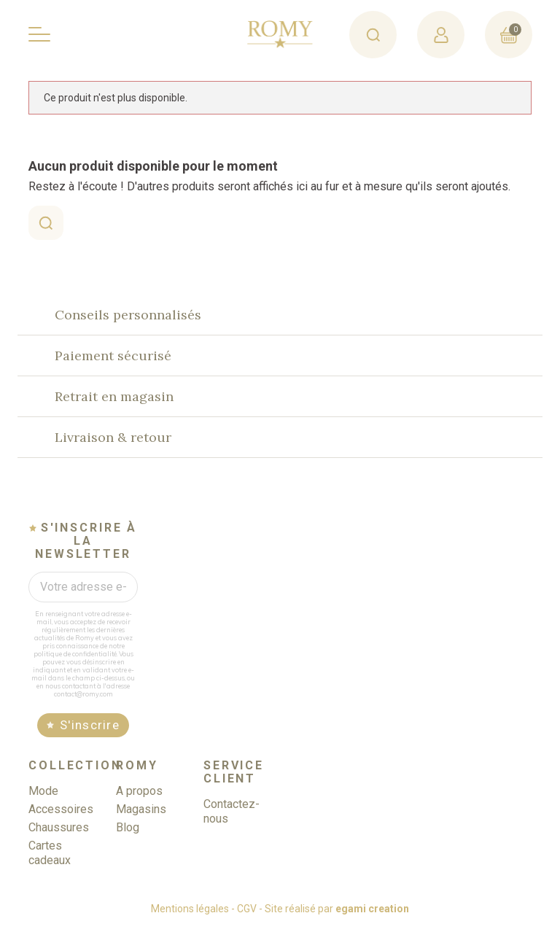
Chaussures (59, 840)
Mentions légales (190, 921)
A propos (139, 803)
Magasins (141, 821)
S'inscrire (90, 738)
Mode (43, 803)
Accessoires (61, 821)
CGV (247, 921)
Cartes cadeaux (50, 865)
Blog (128, 840)
